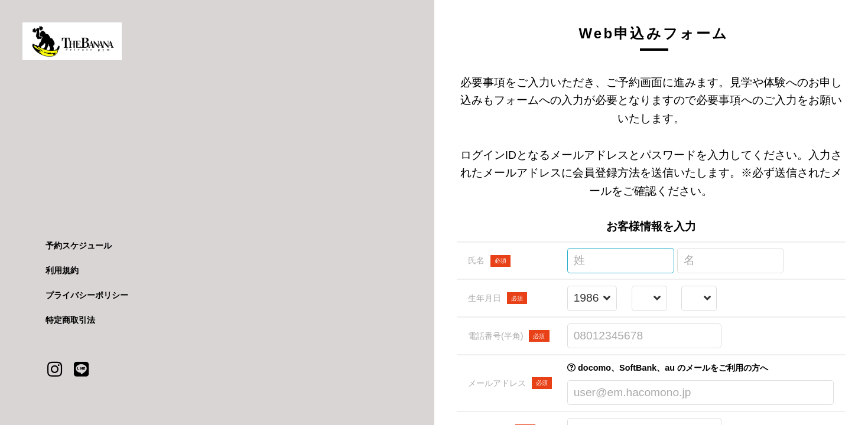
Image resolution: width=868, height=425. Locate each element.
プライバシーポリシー (87, 295)
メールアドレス (510, 383)
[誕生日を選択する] (699, 298)
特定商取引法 (70, 320)
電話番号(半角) (509, 336)
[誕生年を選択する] (592, 298)
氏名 (489, 261)
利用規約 (62, 270)
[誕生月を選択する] (649, 298)
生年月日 (498, 298)
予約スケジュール (79, 246)
